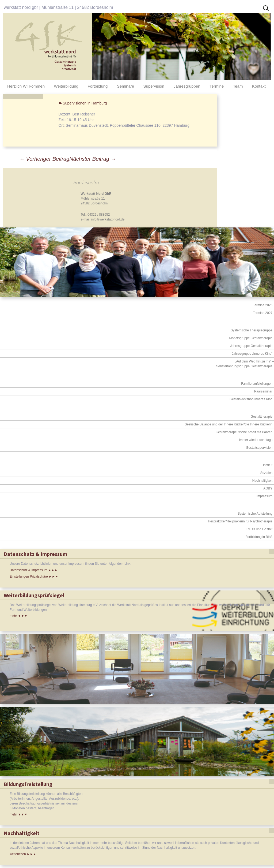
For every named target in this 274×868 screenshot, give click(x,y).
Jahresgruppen (187, 86)
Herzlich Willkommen (26, 86)
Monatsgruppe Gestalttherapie (251, 338)
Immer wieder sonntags (256, 440)
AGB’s (268, 488)
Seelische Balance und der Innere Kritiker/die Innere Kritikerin (229, 424)
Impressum (265, 496)
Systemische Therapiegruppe (252, 330)
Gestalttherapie (262, 417)
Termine (217, 86)
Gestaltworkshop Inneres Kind (251, 399)
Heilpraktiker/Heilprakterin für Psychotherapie (240, 521)
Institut (268, 465)
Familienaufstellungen (257, 384)
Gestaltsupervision (259, 448)
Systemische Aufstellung (255, 514)
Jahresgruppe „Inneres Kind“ (252, 354)
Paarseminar (263, 391)
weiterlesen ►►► (23, 854)
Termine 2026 (263, 305)
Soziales (266, 473)
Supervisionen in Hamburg (85, 103)
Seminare (125, 86)
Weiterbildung (66, 86)
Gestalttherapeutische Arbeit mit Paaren (244, 432)
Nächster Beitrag (93, 159)
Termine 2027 (263, 313)
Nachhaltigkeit (262, 481)
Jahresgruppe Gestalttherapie (251, 346)
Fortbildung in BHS (259, 537)
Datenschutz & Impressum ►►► (34, 570)
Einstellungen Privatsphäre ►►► (34, 577)
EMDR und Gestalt (259, 529)
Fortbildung (98, 86)
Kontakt (259, 86)
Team (238, 86)
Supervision (154, 86)
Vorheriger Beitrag (44, 159)
